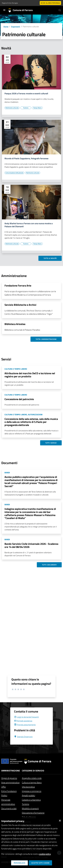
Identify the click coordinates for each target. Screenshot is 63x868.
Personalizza (19, 863)
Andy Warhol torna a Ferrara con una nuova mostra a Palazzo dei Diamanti (29, 225)
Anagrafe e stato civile (32, 778)
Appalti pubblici (28, 795)
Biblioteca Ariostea (15, 324)
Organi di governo (9, 778)
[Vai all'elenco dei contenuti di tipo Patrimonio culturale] (12, 108)
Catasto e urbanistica (31, 800)
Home (6, 27)
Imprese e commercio (32, 791)
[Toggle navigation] (4, 10)
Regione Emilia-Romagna (10, 3)
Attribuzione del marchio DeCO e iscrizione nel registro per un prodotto (30, 375)
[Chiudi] (60, 820)
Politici (4, 795)
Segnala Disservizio (23, 737)
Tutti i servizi (51, 443)
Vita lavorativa (28, 787)
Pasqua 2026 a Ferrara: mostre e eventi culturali (26, 93)
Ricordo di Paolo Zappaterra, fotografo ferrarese (26, 158)
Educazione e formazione (33, 813)
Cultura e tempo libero (32, 782)
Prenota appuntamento (25, 725)
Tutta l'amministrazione (46, 339)
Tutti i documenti (49, 565)
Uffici (4, 787)
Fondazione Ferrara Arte (18, 286)
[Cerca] (60, 10)
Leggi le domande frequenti (26, 717)
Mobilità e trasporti (30, 808)
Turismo (26, 804)
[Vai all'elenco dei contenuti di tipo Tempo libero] (37, 108)
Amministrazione (11, 771)
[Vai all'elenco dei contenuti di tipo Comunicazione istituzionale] (14, 173)
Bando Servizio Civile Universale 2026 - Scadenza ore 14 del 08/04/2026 (31, 545)
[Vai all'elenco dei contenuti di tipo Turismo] (26, 108)
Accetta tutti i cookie (40, 863)
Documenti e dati (9, 808)
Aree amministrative (10, 782)
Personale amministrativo (8, 802)
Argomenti (16, 27)
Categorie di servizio (33, 771)
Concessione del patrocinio (19, 399)
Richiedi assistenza (23, 721)
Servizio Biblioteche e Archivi (20, 305)
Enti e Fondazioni (9, 791)
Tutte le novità (50, 258)
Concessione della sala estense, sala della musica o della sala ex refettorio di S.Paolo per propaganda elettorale (31, 422)
